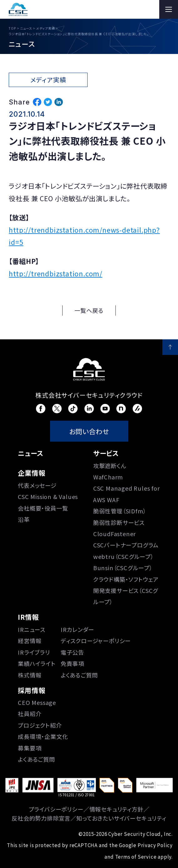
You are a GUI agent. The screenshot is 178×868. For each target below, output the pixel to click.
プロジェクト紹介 (40, 725)
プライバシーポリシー (56, 809)
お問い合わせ (89, 431)
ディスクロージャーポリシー (96, 641)
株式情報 (30, 675)
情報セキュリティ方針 (117, 809)
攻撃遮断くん (110, 466)
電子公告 (72, 652)
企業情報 (31, 473)
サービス (106, 453)
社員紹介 (30, 714)
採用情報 (31, 690)
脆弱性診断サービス (119, 522)
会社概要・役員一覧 (43, 508)
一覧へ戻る (89, 310)
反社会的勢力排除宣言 (41, 818)
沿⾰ (24, 519)
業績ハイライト (37, 663)
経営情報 (30, 641)
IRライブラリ (34, 652)
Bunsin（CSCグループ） (123, 568)
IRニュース (32, 629)
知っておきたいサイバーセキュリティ (121, 818)
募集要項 (30, 748)
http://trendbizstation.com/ (56, 273)
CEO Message (37, 702)
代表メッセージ (37, 485)
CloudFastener (114, 534)
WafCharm (108, 477)
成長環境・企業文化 (43, 736)
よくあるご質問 (79, 675)
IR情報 (28, 617)
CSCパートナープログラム (126, 545)
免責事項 (72, 663)
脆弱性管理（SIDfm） (120, 511)
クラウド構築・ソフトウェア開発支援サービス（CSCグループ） (126, 591)
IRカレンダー (77, 629)
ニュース (31, 453)
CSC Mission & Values (48, 497)
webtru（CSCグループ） (124, 556)
